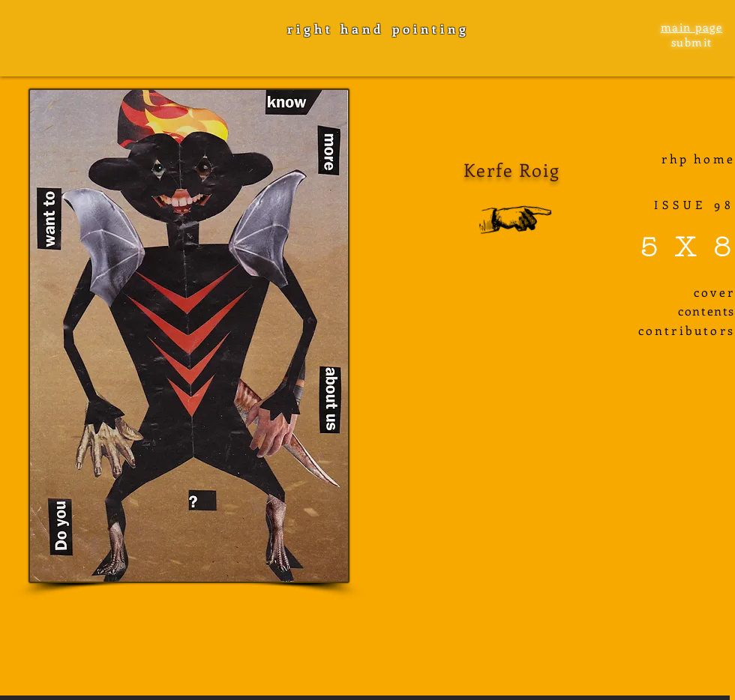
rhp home (698, 159)
